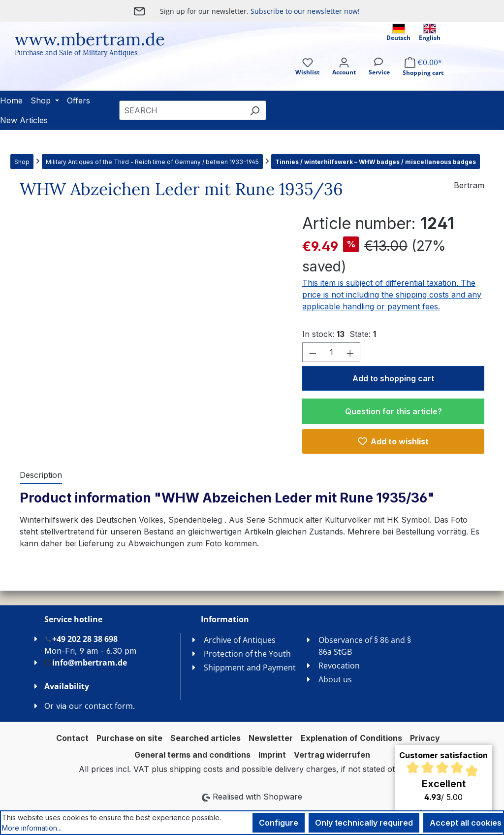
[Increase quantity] (350, 352)
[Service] (379, 75)
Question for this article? (394, 411)
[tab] (41, 475)
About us (335, 679)
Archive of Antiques (240, 640)
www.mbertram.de (90, 39)
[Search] (255, 110)
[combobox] (181, 110)
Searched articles (205, 738)
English (430, 33)
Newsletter (271, 738)
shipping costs (196, 769)
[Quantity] (331, 352)
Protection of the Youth (247, 654)
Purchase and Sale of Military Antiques (76, 53)
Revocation (339, 666)
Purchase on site (129, 738)
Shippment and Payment (250, 668)
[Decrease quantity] (313, 352)
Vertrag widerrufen (332, 755)
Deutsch (398, 33)
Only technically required (364, 823)
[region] (151, 318)
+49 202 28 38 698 (81, 639)
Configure (279, 823)
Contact (72, 738)
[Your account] (344, 75)
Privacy (425, 738)
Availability (67, 686)
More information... (32, 828)
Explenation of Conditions (351, 738)
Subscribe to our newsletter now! (305, 11)
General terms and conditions (192, 755)
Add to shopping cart (393, 378)
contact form (109, 706)
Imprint (272, 755)
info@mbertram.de (86, 662)
